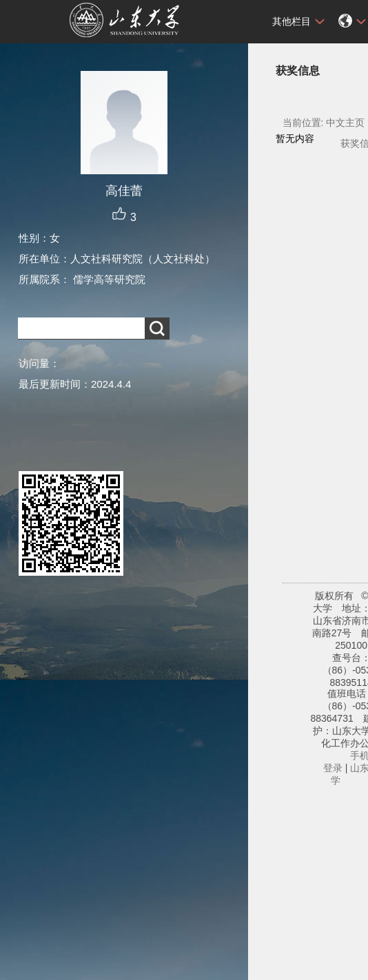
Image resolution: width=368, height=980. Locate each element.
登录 (333, 768)
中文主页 (345, 123)
